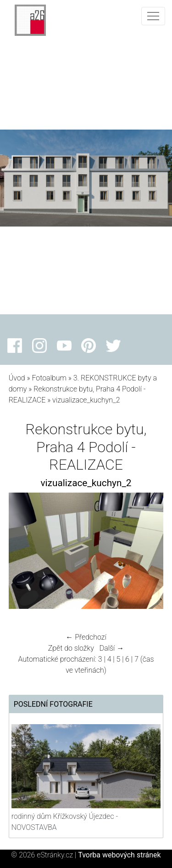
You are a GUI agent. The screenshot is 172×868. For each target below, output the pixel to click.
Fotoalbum (49, 378)
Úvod (17, 378)
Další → (112, 648)
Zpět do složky (71, 648)
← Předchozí (86, 637)
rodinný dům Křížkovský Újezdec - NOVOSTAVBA (65, 822)
